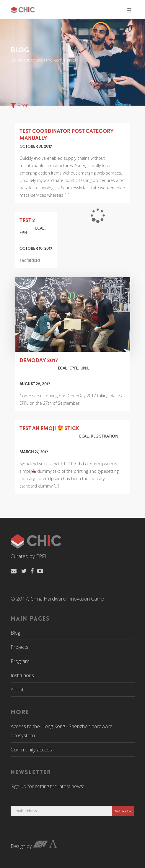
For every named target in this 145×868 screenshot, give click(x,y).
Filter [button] (19, 105)
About (17, 689)
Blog (15, 633)
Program (20, 661)
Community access (31, 750)
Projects (19, 647)
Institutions (22, 675)
